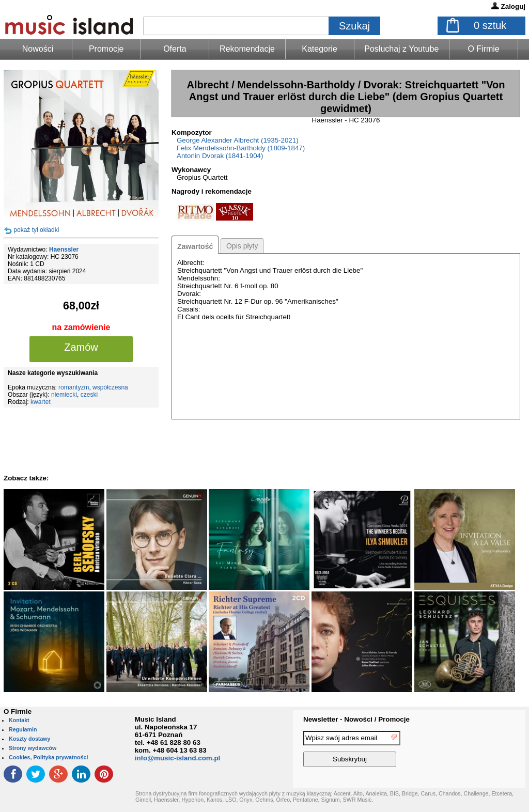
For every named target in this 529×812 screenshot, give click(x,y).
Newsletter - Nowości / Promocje (356, 719)
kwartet (41, 402)
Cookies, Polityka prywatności (48, 757)
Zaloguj (513, 6)
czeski (89, 395)
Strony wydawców (33, 748)
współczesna (110, 387)
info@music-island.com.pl (178, 758)
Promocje (106, 49)
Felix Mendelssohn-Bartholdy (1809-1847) (241, 148)
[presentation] (483, 751)
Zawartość (195, 246)
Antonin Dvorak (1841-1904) (220, 156)
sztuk (490, 25)
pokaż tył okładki (36, 230)
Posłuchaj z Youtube (401, 49)
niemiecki (64, 395)
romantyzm (74, 387)
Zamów (81, 347)
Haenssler (64, 249)
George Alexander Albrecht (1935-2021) (238, 140)
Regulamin (23, 729)
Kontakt (19, 720)
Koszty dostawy (30, 739)
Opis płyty (242, 246)
